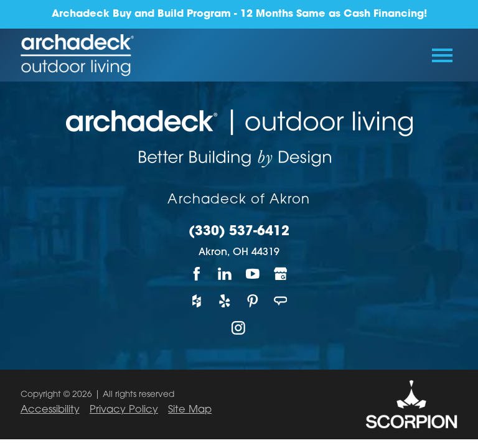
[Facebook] (197, 273)
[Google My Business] (281, 273)
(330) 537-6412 (239, 232)
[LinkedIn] (225, 273)
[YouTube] (253, 273)
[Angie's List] (281, 301)
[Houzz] (197, 301)
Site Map (190, 410)
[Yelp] (225, 301)
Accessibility (50, 410)
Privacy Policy (124, 410)
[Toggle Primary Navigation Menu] (442, 55)
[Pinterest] (253, 301)
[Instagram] (239, 328)
